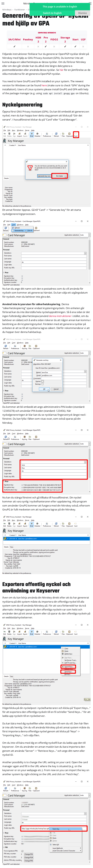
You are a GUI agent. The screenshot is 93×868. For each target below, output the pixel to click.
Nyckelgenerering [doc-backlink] (22, 105)
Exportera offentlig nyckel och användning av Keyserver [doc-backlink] (36, 588)
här (62, 70)
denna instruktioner (60, 316)
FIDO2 (54, 39)
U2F (83, 39)
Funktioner (20, 10)
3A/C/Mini (14, 39)
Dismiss (83, 13)
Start (75, 39)
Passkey (28, 39)
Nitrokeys (7, 10)
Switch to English (52, 13)
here (44, 85)
